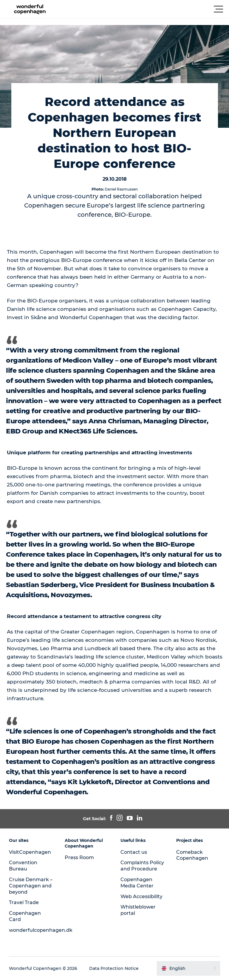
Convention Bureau (23, 866)
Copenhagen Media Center (137, 883)
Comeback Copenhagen (192, 855)
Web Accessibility (141, 896)
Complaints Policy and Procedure (142, 866)
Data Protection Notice (114, 968)
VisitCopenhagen (30, 852)
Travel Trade (24, 902)
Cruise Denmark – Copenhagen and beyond (31, 886)
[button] (141, 9)
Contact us (134, 852)
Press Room (79, 857)
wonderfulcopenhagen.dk (41, 930)
